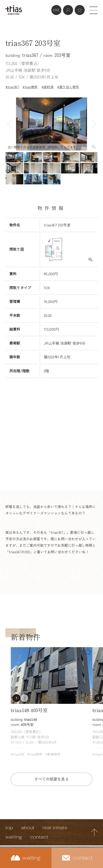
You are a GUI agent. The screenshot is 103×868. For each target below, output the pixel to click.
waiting (14, 837)
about (28, 828)
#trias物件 (30, 87)
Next (94, 124)
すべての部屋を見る (51, 779)
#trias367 (12, 87)
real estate (55, 828)
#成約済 (48, 87)
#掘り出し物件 (68, 87)
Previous (9, 124)
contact (39, 837)
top (9, 828)
